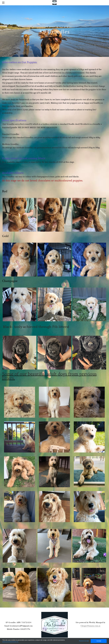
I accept (99, 641)
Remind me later (84, 641)
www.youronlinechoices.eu (10, 642)
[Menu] (4, 3)
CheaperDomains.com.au (90, 626)
